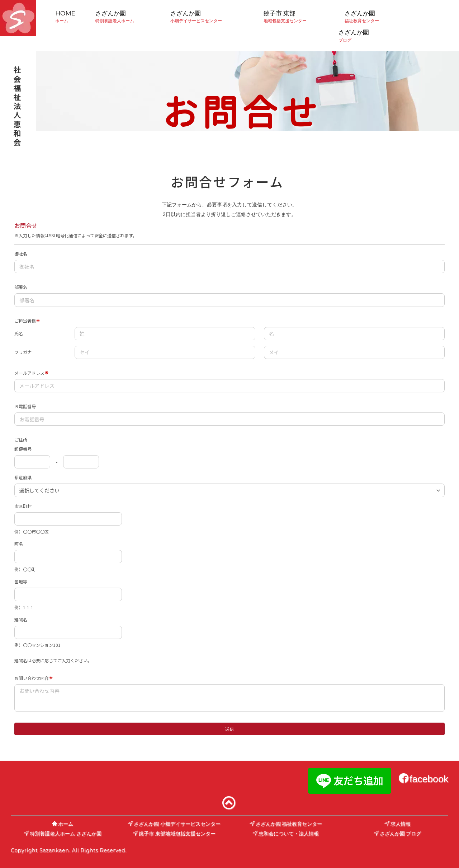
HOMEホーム (65, 17)
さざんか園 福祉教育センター (286, 824)
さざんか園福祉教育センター (362, 17)
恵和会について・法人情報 (286, 834)
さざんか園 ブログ (398, 834)
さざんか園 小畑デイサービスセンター (174, 824)
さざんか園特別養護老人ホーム (115, 17)
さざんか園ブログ (358, 36)
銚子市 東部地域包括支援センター (285, 17)
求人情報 (398, 824)
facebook (423, 779)
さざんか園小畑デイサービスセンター (196, 17)
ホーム (63, 824)
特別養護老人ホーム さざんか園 (63, 834)
